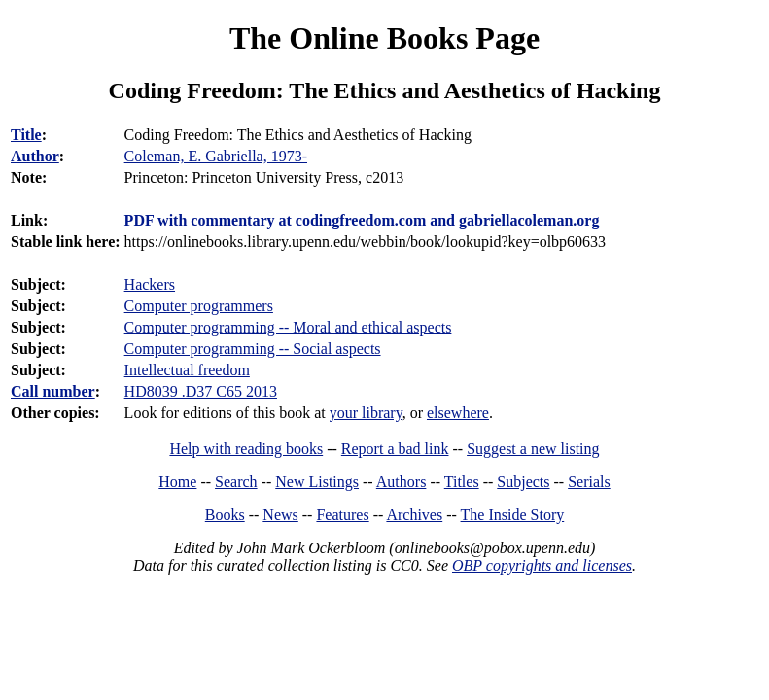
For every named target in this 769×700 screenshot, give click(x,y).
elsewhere (458, 413)
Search (236, 482)
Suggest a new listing (533, 449)
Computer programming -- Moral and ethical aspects (288, 327)
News (280, 515)
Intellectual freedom (187, 370)
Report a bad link (395, 449)
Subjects (523, 482)
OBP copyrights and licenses (542, 565)
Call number (53, 391)
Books (225, 515)
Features (342, 515)
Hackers (150, 284)
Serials (589, 482)
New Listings (317, 482)
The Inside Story (513, 515)
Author (35, 156)
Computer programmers (199, 306)
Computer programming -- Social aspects (253, 349)
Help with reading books (246, 449)
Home (177, 482)
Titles (462, 482)
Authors (402, 482)
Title (26, 135)
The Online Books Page (384, 38)
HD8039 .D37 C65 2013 (201, 391)
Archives (414, 515)
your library (366, 413)
